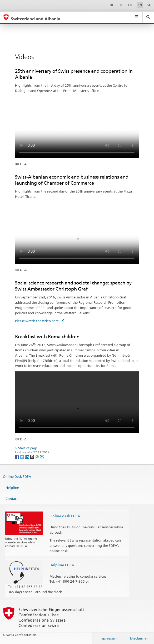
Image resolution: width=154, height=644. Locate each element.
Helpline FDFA (62, 565)
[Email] (42, 456)
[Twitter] (23, 456)
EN (140, 5)
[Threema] (33, 456)
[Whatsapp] (38, 456)
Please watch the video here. (40, 321)
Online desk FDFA (65, 516)
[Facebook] (18, 456)
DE (112, 5)
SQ (149, 5)
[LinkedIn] (28, 456)
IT (121, 5)
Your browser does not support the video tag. (77, 127)
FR (130, 5)
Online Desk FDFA (17, 476)
